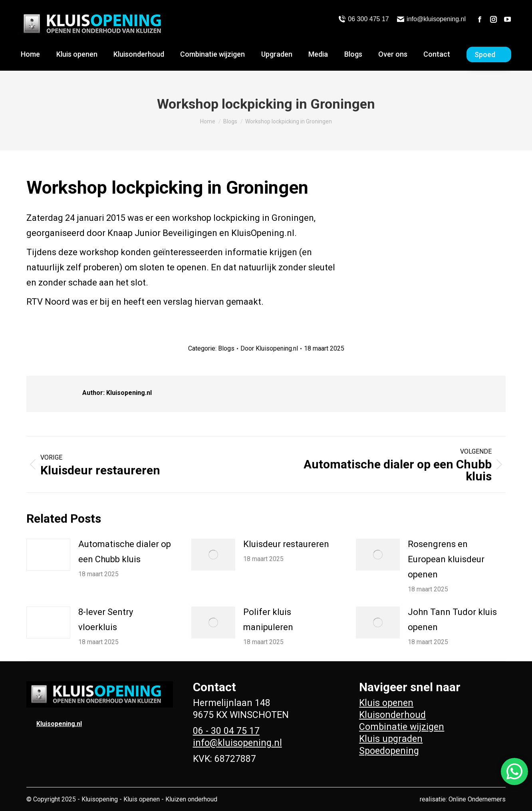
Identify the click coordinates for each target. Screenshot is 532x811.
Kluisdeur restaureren (286, 544)
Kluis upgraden (391, 739)
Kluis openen (386, 703)
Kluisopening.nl (59, 724)
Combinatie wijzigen (402, 727)
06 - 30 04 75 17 (226, 731)
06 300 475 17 (364, 19)
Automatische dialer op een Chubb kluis (125, 552)
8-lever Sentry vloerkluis (106, 620)
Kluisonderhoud (392, 715)
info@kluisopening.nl (431, 19)
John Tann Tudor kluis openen (452, 620)
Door (269, 348)
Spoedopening (389, 751)
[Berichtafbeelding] (48, 555)
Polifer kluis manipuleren (268, 620)
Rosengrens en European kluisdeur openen (446, 559)
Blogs (226, 348)
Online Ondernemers (477, 799)
